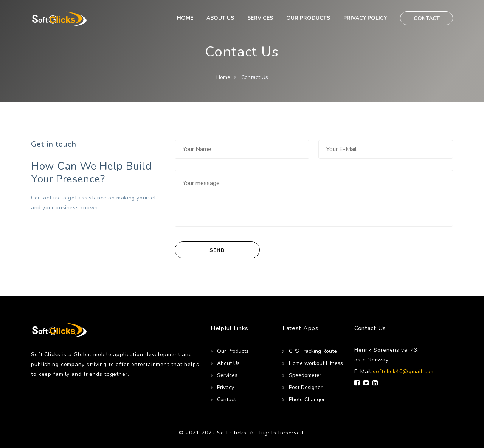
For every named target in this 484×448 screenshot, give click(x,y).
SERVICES (260, 18)
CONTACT (427, 18)
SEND (217, 250)
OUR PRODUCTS (308, 18)
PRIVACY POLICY (365, 18)
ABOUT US (220, 18)
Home (223, 77)
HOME (185, 18)
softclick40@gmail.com (404, 372)
